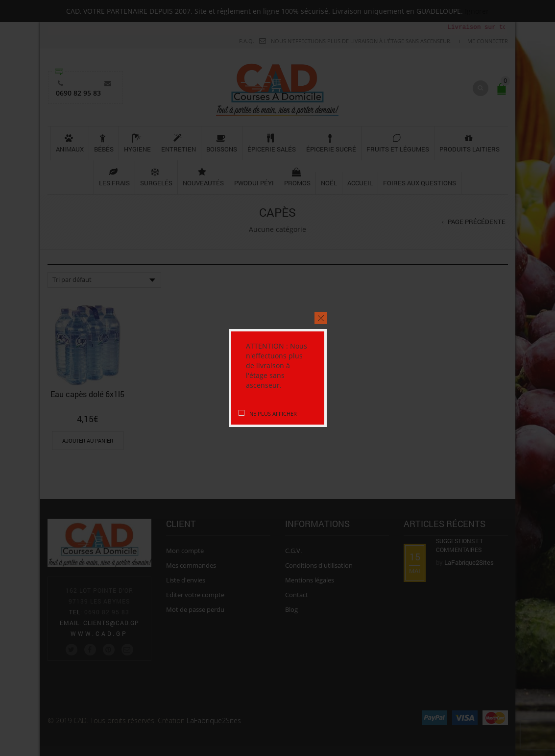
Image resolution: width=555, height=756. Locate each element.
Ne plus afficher (273, 414)
